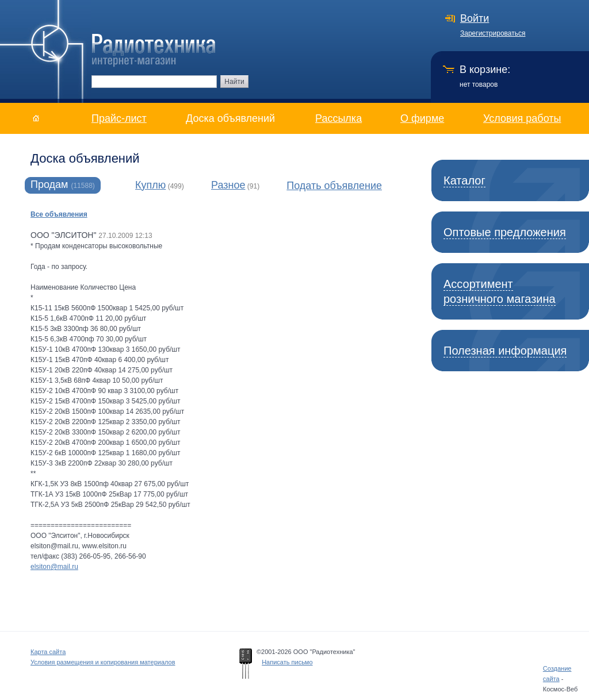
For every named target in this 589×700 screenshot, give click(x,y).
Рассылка (339, 118)
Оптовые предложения (505, 232)
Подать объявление (334, 186)
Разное (228, 185)
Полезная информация (505, 351)
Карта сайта (48, 652)
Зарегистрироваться (493, 33)
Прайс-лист (119, 118)
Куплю (150, 185)
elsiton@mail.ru (54, 567)
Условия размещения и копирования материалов (103, 662)
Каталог (464, 180)
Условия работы (522, 118)
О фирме (422, 118)
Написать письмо (287, 662)
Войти (475, 18)
